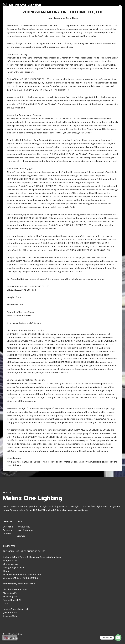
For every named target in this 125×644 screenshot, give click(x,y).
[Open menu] (120, 5)
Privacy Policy (23, 527)
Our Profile (8, 527)
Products (7, 530)
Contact (7, 534)
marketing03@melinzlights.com (19, 584)
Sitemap (21, 536)
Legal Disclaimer (25, 530)
